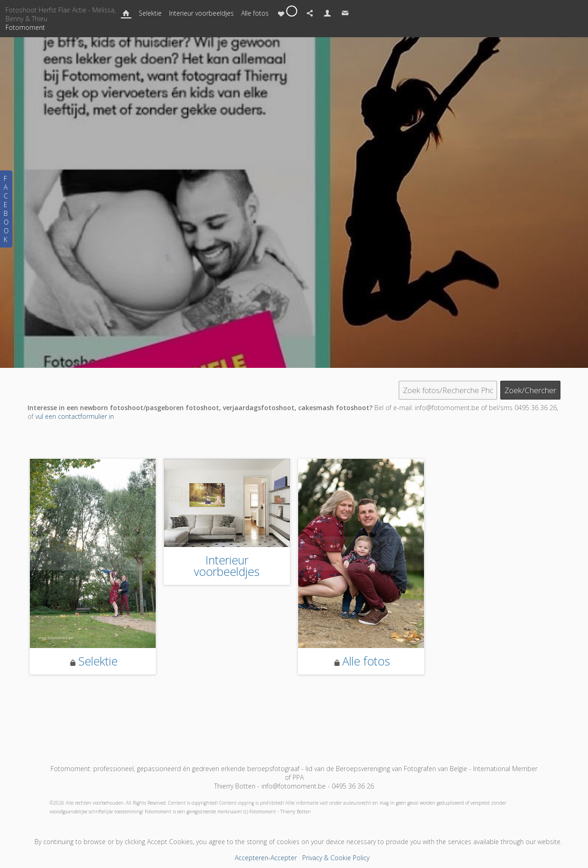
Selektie (150, 13)
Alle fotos (255, 13)
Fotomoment (25, 27)
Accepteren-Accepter (266, 858)
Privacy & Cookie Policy (336, 858)
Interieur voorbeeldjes (201, 13)
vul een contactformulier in (75, 416)
